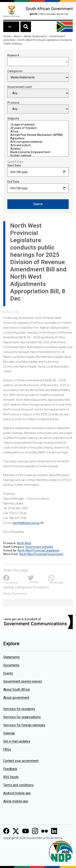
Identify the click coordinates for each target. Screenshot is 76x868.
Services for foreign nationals (24, 725)
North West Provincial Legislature (39, 550)
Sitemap (9, 733)
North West (24, 543)
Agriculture (38, 138)
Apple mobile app (16, 801)
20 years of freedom (38, 128)
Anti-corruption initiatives (38, 142)
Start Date (14, 165)
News (17, 36)
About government (16, 698)
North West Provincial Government (41, 554)
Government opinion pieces (23, 681)
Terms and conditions (18, 785)
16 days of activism (38, 125)
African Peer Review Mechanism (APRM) (38, 135)
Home (7, 36)
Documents (11, 665)
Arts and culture (38, 145)
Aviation (38, 149)
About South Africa (16, 689)
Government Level (19, 87)
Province (13, 103)
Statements (11, 657)
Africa (38, 132)
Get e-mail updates (17, 741)
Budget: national (38, 156)
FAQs (7, 749)
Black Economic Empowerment (38, 152)
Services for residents (19, 709)
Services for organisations (22, 717)
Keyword (13, 55)
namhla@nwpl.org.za (26, 523)
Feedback (10, 769)
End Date (13, 182)
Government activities (39, 547)
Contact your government (21, 761)
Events (8, 673)
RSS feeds (11, 777)
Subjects (13, 118)
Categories (15, 71)
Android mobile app (17, 793)
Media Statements (35, 36)
